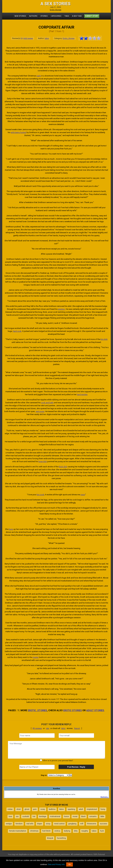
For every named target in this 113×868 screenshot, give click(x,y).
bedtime (52, 809)
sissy (48, 824)
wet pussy (40, 411)
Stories (44, 16)
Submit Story (92, 16)
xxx (17, 816)
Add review (28, 38)
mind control (59, 824)
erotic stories (73, 710)
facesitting (61, 838)
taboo (94, 831)
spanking (71, 809)
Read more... (104, 797)
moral (75, 816)
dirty (76, 831)
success (104, 824)
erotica (57, 831)
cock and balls (47, 403)
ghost (27, 809)
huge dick (43, 461)
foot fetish (46, 831)
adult (81, 809)
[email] (76, 736)
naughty (85, 831)
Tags (67, 16)
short (19, 809)
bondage (43, 816)
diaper (40, 824)
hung (11, 529)
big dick (104, 339)
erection (61, 309)
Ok (70, 864)
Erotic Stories (56, 10)
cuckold (26, 816)
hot (34, 816)
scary (43, 809)
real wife (30, 824)
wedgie (9, 824)
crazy (83, 495)
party (39, 76)
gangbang (72, 824)
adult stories (95, 710)
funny (103, 809)
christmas (34, 831)
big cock (40, 495)
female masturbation (18, 831)
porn (35, 809)
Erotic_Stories (69, 38)
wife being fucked (18, 132)
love (10, 816)
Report (77, 728)
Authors (33, 16)
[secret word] (37, 767)
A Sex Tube (77, 16)
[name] (37, 736)
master (36, 657)
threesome (92, 824)
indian (10, 809)
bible (102, 816)
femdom (19, 824)
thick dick (63, 467)
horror (66, 816)
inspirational (92, 809)
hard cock (17, 331)
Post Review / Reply (76, 767)
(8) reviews (37, 728)
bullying (67, 831)
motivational (55, 816)
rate (48, 728)
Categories (56, 16)
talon (47, 38)
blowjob (50, 838)
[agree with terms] (41, 760)
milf (82, 824)
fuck (102, 831)
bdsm (62, 809)
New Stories (20, 16)
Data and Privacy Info (56, 864)
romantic (93, 816)
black (83, 816)
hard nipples (82, 394)
